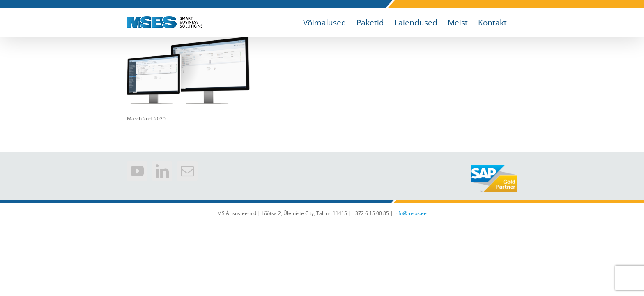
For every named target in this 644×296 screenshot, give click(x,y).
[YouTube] (137, 171)
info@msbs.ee (411, 213)
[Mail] (187, 171)
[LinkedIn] (162, 171)
